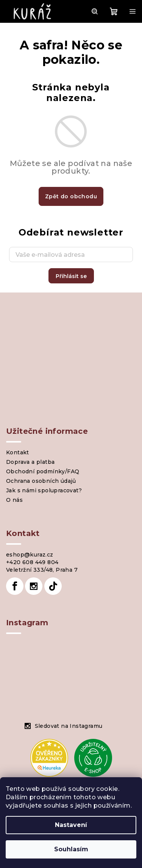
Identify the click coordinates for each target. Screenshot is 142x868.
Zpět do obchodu (71, 196)
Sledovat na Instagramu (69, 726)
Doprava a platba (30, 462)
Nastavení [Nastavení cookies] (71, 825)
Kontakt (18, 452)
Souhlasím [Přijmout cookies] (71, 849)
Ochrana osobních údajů (41, 481)
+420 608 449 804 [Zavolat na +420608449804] (32, 562)
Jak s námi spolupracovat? (44, 490)
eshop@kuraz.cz (30, 555)
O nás (14, 500)
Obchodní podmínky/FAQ (43, 471)
